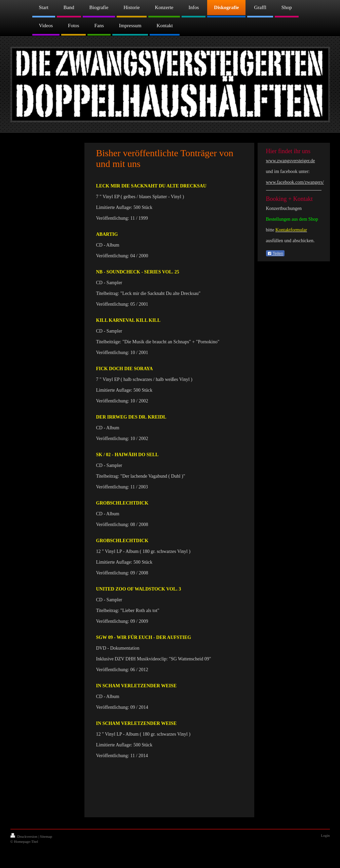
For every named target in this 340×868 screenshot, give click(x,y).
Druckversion (24, 836)
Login (325, 835)
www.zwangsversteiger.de (291, 161)
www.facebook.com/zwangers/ (295, 182)
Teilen (275, 254)
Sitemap (46, 836)
